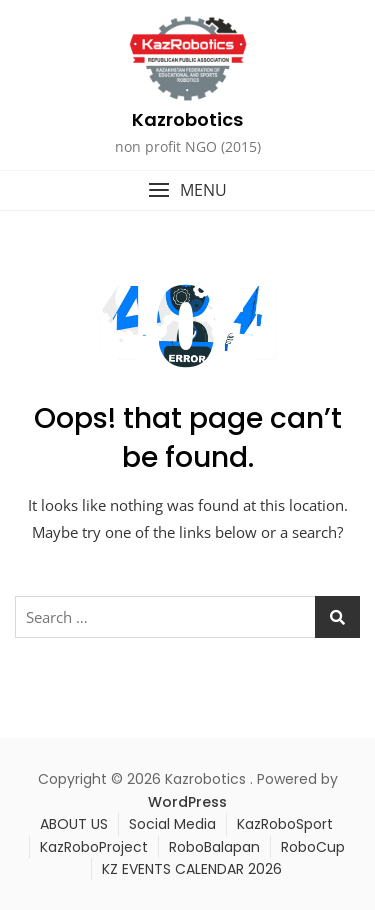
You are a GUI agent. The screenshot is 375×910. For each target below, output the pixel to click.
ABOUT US (74, 824)
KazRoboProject (94, 847)
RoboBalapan (214, 847)
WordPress (187, 802)
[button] (187, 190)
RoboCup (313, 847)
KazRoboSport (285, 824)
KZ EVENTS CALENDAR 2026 (192, 869)
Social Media (172, 824)
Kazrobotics (187, 119)
